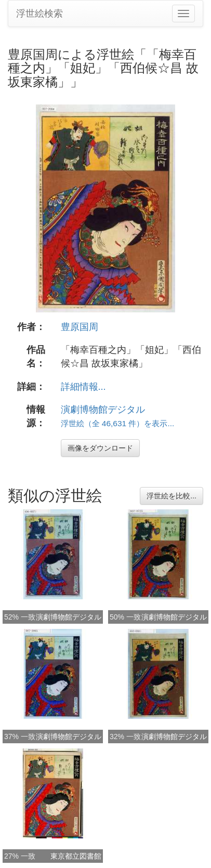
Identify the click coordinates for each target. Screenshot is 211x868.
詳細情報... (83, 387)
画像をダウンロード (100, 448)
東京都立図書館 (76, 856)
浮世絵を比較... (172, 496)
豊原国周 (80, 327)
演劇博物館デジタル (103, 410)
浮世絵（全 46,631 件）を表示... (118, 423)
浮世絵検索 (39, 14)
